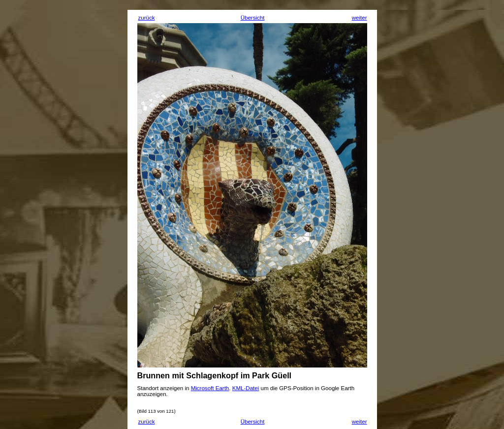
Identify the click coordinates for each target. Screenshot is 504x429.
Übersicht (253, 18)
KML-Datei (246, 388)
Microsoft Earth (210, 388)
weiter (360, 18)
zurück (147, 18)
